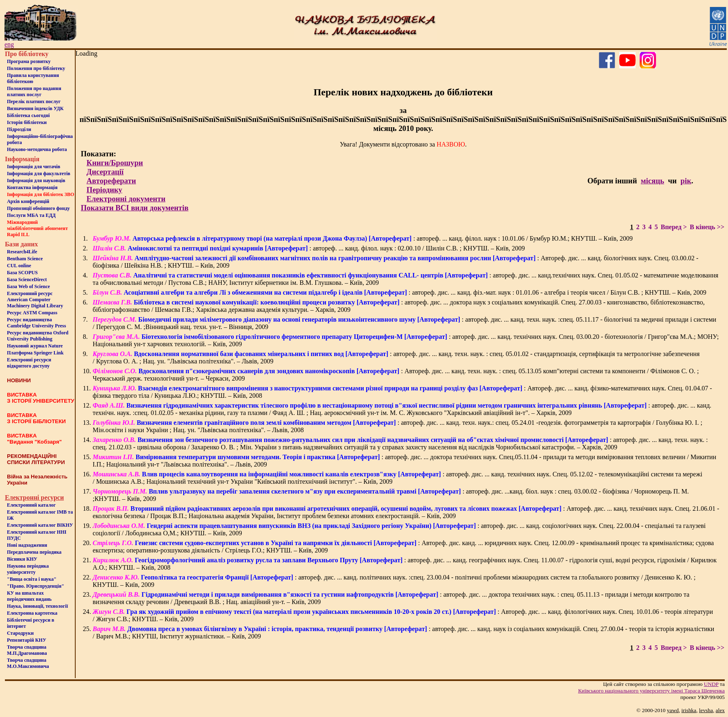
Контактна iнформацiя (32, 187)
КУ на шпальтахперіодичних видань (29, 596)
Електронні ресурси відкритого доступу (29, 363)
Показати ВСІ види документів (135, 208)
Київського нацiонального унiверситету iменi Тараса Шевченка (651, 691)
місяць (653, 181)
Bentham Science (25, 259)
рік (686, 181)
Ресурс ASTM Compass (32, 313)
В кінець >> (707, 227)
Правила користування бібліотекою (33, 78)
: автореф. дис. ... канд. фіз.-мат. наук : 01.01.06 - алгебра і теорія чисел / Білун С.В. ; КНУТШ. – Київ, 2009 (399, 292)
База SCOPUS (22, 273)
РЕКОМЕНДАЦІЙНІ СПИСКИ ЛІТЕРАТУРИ (36, 459)
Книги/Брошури (115, 163)
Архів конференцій (28, 201)
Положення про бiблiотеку (36, 68)
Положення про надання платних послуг (34, 91)
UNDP (711, 684)
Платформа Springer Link (35, 353)
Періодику (104, 190)
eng (9, 44)
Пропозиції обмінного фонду (38, 208)
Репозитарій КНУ (27, 640)
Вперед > (674, 227)
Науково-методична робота (37, 149)
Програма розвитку (29, 61)
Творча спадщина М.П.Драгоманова (27, 650)
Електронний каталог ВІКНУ (40, 525)
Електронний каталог (31, 505)
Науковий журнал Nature (35, 346)
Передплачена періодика (34, 552)
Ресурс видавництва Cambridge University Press (36, 323)
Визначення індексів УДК (35, 108)
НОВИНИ (19, 380)
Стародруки (20, 633)
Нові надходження (27, 545)
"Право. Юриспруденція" (36, 586)
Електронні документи (126, 199)
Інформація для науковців (36, 180)
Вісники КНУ (22, 559)
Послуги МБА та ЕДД (31, 215)
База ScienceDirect (27, 280)
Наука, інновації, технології (37, 606)
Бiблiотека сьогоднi (28, 115)
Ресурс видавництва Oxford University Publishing (38, 336)
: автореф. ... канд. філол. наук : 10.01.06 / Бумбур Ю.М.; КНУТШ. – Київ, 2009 (363, 238)
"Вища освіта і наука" (32, 579)
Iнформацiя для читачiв (34, 167)
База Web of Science (28, 286)
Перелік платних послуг (34, 101)
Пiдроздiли (19, 129)
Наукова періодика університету (28, 569)
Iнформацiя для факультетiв (39, 174)
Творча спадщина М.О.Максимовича (28, 663)
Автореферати (111, 181)
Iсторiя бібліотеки (27, 122)
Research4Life (22, 252)
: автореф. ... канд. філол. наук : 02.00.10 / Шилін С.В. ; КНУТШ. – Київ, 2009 (309, 248)
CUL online (19, 266)
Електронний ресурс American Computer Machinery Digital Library (35, 300)
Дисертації (105, 172)
